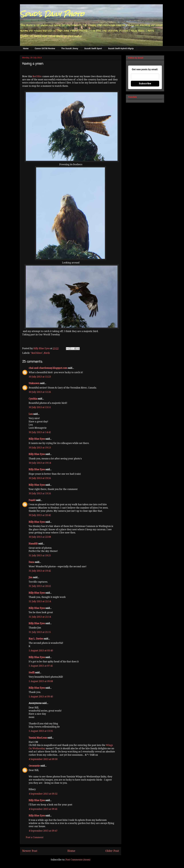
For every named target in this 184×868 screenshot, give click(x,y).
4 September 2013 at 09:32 (43, 794)
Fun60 (32, 500)
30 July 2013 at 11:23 (40, 377)
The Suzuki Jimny (70, 48)
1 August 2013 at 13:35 (41, 731)
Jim (31, 577)
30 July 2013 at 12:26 (40, 392)
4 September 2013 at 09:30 (43, 759)
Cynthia (33, 399)
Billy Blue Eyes (37, 439)
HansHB (33, 544)
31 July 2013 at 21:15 (40, 632)
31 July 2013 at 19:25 (40, 555)
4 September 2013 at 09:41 (43, 809)
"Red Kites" (37, 353)
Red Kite (37, 76)
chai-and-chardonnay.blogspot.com (48, 368)
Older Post (112, 851)
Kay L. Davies (36, 639)
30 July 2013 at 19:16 (40, 478)
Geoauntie (34, 766)
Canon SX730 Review (45, 48)
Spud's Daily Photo (52, 14)
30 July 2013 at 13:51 (40, 407)
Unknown (34, 383)
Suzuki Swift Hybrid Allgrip (121, 48)
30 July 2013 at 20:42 (40, 515)
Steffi (32, 673)
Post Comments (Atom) (78, 860)
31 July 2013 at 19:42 (40, 571)
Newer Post (30, 851)
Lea (31, 414)
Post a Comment (35, 837)
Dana (31, 562)
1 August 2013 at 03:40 (41, 651)
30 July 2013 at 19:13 (40, 448)
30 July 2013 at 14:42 (40, 432)
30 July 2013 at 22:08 (40, 537)
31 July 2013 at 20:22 (40, 586)
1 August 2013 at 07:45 (41, 666)
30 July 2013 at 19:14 (40, 463)
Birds (47, 353)
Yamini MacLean (38, 738)
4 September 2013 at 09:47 (43, 831)
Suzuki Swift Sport (93, 48)
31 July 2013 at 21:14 (40, 601)
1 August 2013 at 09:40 (41, 697)
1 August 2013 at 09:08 (41, 681)
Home (26, 48)
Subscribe (145, 84)
